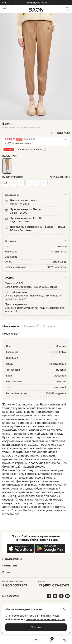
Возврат (50, 326)
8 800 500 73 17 (15, 585)
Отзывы (31, 326)
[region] (35, 461)
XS (6, 182)
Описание (11, 326)
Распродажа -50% (36, 3)
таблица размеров (60, 177)
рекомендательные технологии (45, 619)
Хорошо (36, 627)
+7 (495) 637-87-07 (54, 585)
